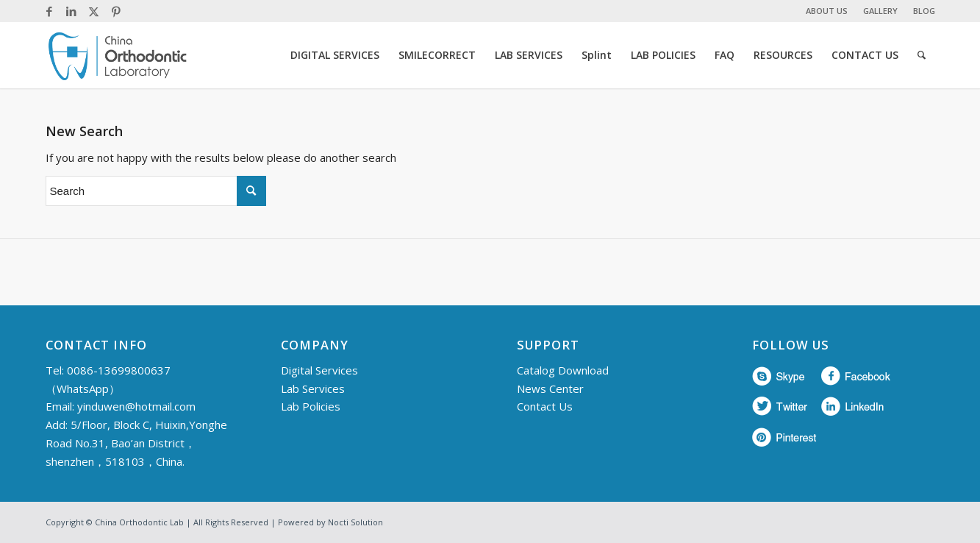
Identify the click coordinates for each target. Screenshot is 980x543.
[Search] (922, 55)
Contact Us (545, 406)
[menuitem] (827, 11)
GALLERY (880, 11)
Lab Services (313, 388)
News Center (550, 388)
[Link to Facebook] (50, 11)
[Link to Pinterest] (116, 11)
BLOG (924, 11)
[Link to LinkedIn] (72, 11)
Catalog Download (563, 370)
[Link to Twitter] (94, 11)
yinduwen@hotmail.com (136, 406)
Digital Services (319, 370)
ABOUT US (827, 11)
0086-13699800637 (119, 370)
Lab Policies (311, 406)
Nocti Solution (355, 522)
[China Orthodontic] (118, 55)
